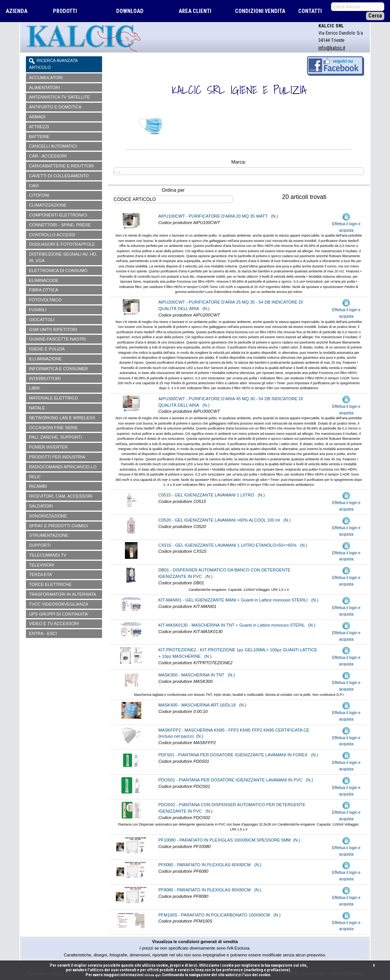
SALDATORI (41, 506)
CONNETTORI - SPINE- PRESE (60, 225)
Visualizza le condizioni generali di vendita (195, 942)
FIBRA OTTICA (43, 290)
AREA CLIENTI (195, 11)
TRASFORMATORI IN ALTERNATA (62, 594)
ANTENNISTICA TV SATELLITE (59, 97)
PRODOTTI (65, 11)
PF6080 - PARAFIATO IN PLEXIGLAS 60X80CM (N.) (210, 865)
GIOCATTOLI (42, 320)
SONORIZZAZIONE (48, 516)
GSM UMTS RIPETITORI (53, 329)
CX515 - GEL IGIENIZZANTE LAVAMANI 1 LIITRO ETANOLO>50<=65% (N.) (233, 545)
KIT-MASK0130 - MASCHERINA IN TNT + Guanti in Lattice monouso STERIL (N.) (237, 625)
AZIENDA (17, 11)
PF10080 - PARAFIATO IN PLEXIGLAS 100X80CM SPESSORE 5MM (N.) (229, 840)
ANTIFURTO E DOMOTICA (55, 107)
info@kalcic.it (332, 48)
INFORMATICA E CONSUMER (58, 369)
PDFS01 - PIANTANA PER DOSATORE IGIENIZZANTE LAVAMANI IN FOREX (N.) (238, 755)
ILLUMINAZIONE (45, 359)
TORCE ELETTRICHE (50, 584)
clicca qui (153, 975)
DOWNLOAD (130, 11)
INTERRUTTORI (45, 379)
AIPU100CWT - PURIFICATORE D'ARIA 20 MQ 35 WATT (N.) (218, 216)
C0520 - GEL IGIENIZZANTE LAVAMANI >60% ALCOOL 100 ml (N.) (225, 520)
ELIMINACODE (44, 280)
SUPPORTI (40, 545)
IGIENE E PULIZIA (47, 349)
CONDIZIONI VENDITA (260, 11)
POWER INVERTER (48, 447)
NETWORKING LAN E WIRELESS (62, 418)
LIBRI (34, 388)
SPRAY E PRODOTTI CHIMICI (58, 526)
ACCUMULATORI (46, 78)
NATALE (37, 408)
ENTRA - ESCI (43, 633)
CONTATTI (310, 11)
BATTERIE (39, 137)
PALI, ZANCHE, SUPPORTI (55, 437)
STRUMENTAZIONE (49, 535)
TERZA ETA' (41, 574)
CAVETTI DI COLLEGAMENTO (59, 176)
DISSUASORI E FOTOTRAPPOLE (62, 244)
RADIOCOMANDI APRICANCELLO (63, 467)
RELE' (35, 477)
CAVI (34, 186)
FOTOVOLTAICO (45, 300)
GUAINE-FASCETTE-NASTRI (57, 339)
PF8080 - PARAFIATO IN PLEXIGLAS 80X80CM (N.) (210, 890)
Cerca (375, 16)
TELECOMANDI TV (48, 555)
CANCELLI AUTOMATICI (53, 146)
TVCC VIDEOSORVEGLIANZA (58, 604)
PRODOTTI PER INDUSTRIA (57, 457)
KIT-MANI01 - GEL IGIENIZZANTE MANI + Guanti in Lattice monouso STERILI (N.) (238, 600)
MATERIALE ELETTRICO (53, 398)
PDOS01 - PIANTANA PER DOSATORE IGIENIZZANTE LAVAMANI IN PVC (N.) (236, 780)
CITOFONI (39, 195)
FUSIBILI (38, 310)
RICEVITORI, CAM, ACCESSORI (61, 496)
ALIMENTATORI (44, 87)
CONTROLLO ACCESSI (52, 235)
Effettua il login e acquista (346, 223)
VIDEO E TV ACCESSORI (54, 624)
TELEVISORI (42, 565)
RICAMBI (38, 486)
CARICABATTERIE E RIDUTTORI (62, 166)
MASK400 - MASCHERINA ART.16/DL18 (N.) (202, 705)
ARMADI (37, 117)
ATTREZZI (39, 127)
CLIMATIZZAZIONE (48, 205)
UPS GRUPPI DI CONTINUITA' (59, 614)
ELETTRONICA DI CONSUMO (58, 270)
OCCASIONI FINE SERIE (53, 428)
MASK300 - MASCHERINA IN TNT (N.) (197, 675)
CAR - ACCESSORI (48, 156)
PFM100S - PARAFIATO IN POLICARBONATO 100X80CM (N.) (220, 915)
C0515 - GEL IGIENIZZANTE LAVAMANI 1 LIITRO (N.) (212, 495)
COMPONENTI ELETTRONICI (58, 215)
